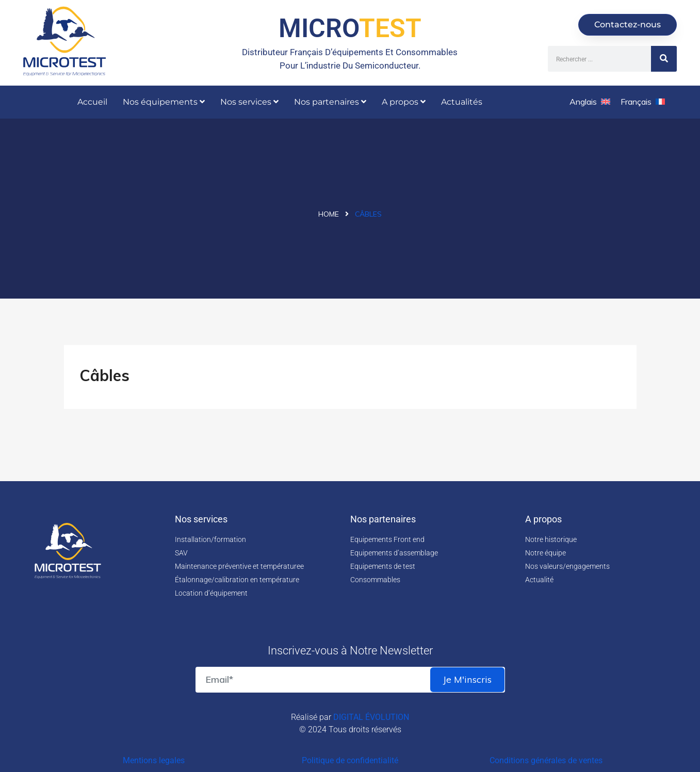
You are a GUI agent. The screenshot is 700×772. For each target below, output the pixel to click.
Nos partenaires (330, 102)
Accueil (92, 102)
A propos (404, 102)
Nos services (249, 102)
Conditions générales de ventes (546, 760)
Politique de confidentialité (350, 760)
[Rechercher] (664, 59)
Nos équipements (164, 102)
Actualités (462, 102)
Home (329, 214)
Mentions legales (154, 760)
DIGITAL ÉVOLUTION (371, 717)
